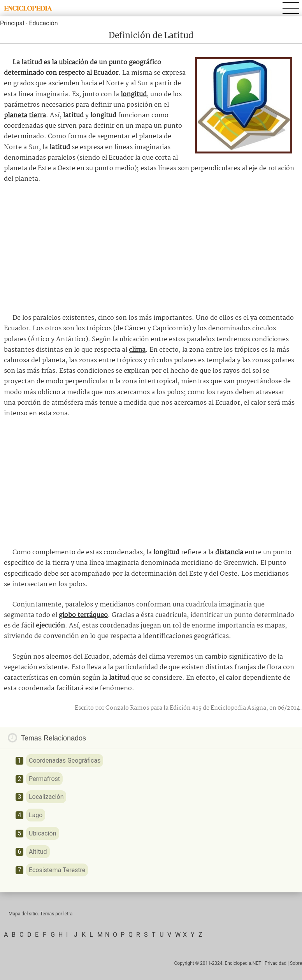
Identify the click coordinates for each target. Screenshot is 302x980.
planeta (16, 115)
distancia (229, 553)
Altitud (38, 852)
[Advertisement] (151, 249)
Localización (46, 797)
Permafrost (44, 779)
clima (137, 350)
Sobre (296, 963)
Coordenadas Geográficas (65, 761)
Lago (36, 815)
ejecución (50, 626)
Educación (43, 23)
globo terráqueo (83, 615)
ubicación (74, 63)
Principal (12, 23)
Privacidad (276, 963)
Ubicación (43, 833)
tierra (37, 115)
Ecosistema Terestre (57, 870)
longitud (134, 94)
